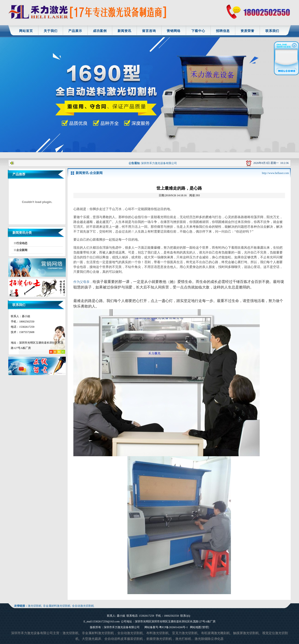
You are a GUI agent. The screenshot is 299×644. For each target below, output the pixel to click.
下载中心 (198, 31)
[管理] (205, 627)
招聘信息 (223, 31)
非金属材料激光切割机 (57, 606)
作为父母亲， (83, 282)
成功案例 (100, 31)
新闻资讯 (124, 31)
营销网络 (174, 31)
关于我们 (51, 31)
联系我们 (272, 31)
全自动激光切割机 (83, 606)
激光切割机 (35, 606)
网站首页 (26, 31)
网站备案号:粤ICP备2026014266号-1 (166, 627)
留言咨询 (149, 31)
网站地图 (195, 627)
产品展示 (75, 31)
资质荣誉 (247, 31)
